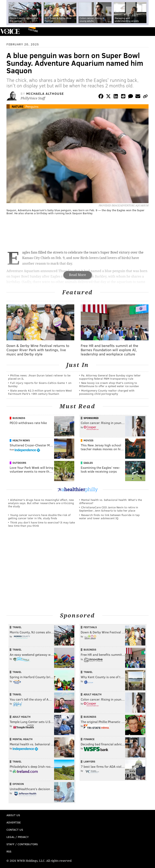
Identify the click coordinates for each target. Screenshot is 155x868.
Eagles (88, 463)
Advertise (14, 822)
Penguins (32, 106)
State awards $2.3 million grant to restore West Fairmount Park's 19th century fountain (40, 392)
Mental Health (23, 739)
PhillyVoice (10, 31)
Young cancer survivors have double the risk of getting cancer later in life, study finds (39, 517)
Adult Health (93, 694)
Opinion (18, 784)
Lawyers (89, 761)
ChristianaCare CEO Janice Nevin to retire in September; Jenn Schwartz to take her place (109, 509)
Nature (18, 106)
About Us (13, 815)
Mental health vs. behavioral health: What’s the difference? (110, 501)
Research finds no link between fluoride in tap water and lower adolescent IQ (109, 517)
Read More (77, 275)
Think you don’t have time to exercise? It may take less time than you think (41, 524)
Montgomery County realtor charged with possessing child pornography (107, 392)
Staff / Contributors (22, 844)
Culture (33, 30)
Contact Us (15, 830)
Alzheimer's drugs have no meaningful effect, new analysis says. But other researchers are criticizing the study (41, 503)
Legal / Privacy (18, 837)
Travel (17, 627)
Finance (89, 739)
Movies (88, 440)
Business (19, 418)
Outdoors (19, 463)
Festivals (90, 627)
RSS (9, 851)
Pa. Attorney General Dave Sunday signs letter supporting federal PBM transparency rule (110, 377)
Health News (21, 440)
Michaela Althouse (45, 93)
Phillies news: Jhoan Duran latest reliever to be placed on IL (39, 377)
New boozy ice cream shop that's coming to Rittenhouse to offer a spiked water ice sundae (109, 384)
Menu (149, 32)
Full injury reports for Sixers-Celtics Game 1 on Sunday (40, 384)
